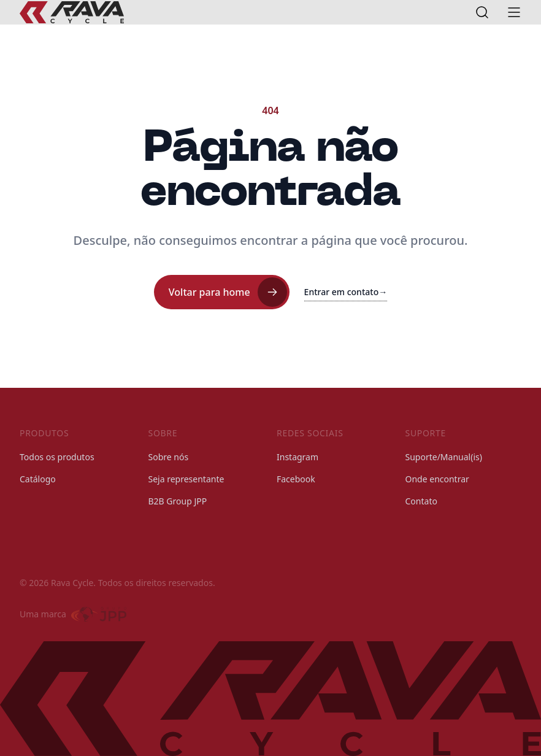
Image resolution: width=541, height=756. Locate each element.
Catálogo (38, 479)
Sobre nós (169, 457)
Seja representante (186, 479)
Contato (421, 501)
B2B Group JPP (178, 501)
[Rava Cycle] (72, 12)
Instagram (297, 457)
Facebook (296, 479)
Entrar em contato (346, 292)
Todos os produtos (57, 457)
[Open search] (482, 12)
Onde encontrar (437, 479)
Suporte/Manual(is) (444, 457)
